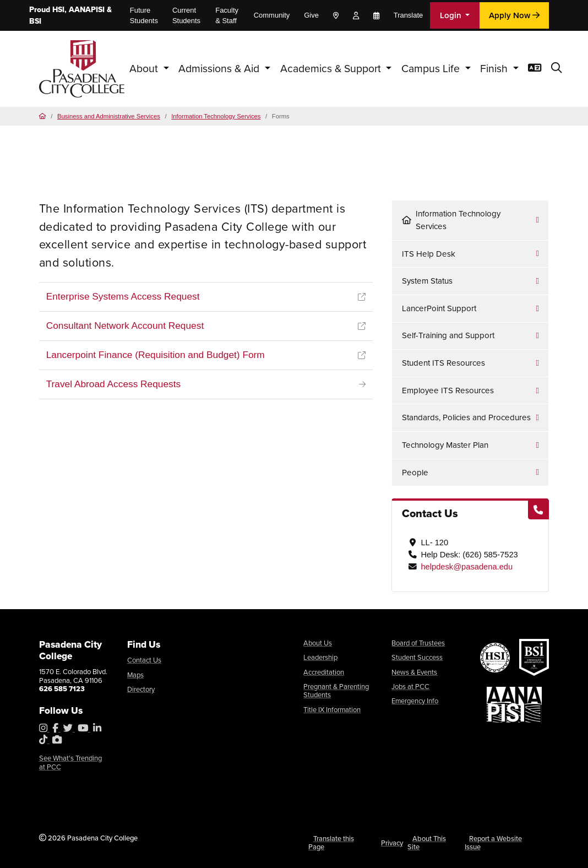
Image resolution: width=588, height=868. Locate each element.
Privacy (392, 843)
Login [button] (452, 15)
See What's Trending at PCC (70, 763)
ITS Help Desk (429, 254)
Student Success (417, 657)
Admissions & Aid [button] (220, 69)
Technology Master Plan (445, 445)
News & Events (414, 672)
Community (272, 15)
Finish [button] (495, 69)
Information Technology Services (216, 116)
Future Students (144, 15)
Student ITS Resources (443, 363)
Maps (135, 675)
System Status (427, 281)
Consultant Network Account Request (125, 325)
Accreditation (324, 672)
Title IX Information (332, 710)
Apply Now (514, 15)
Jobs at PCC (410, 687)
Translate (409, 15)
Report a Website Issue (494, 843)
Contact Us (144, 660)
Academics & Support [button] (332, 69)
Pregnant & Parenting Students (336, 691)
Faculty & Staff (227, 15)
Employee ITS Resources (448, 390)
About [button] (145, 69)
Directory (141, 689)
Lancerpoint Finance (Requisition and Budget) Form (156, 355)
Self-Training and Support (448, 335)
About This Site (427, 843)
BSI (35, 21)
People (415, 473)
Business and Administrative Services (109, 116)
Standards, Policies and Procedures (466, 417)
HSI (58, 10)
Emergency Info (415, 701)
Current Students (186, 15)
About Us (318, 643)
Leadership (320, 657)
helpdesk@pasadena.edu (467, 567)
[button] (556, 69)
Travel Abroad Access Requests (114, 384)
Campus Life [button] (432, 69)
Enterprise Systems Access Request (123, 296)
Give (311, 15)
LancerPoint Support (439, 308)
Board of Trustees (418, 643)
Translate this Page (331, 843)
